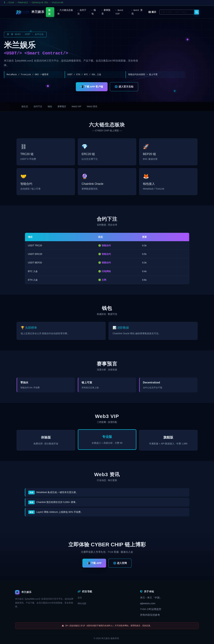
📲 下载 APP (94, 563)
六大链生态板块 (64, 12)
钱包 (93, 12)
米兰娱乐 (106, 638)
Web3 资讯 (135, 12)
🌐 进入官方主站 (124, 87)
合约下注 (81, 12)
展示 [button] (152, 12)
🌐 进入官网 (120, 563)
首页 (49, 12)
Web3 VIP (119, 12)
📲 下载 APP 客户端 (92, 87)
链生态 (25, 106)
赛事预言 (106, 12)
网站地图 (82, 603)
